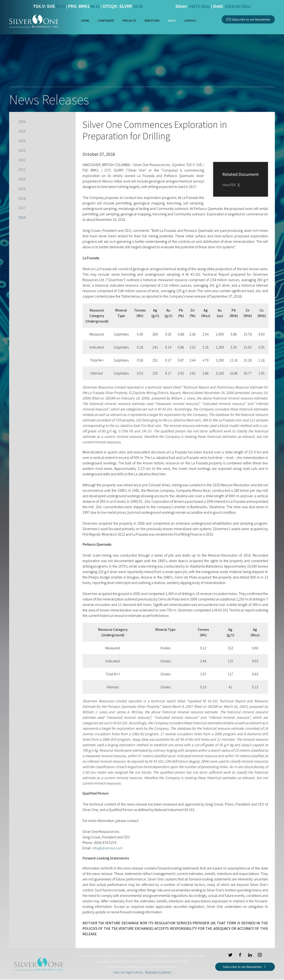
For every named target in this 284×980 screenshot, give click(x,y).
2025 (22, 131)
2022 (22, 160)
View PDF (232, 185)
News (172, 21)
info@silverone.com (108, 848)
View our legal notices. (128, 972)
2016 (22, 217)
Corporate (106, 21)
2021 (22, 169)
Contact (190, 21)
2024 (22, 141)
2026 (22, 122)
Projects (129, 21)
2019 (22, 189)
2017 (22, 208)
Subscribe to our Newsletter (248, 19)
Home (85, 21)
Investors (152, 21)
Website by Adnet (158, 972)
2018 (22, 198)
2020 (22, 179)
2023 (22, 150)
